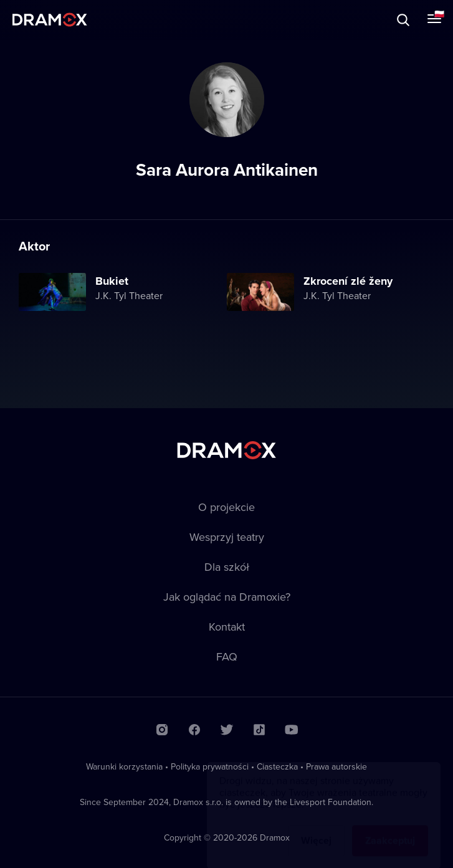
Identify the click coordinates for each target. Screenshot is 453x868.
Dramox (50, 20)
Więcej (316, 828)
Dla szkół (227, 567)
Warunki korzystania (124, 766)
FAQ (227, 656)
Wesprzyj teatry (227, 537)
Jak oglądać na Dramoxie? (227, 597)
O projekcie (227, 507)
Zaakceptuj (390, 828)
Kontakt (227, 627)
